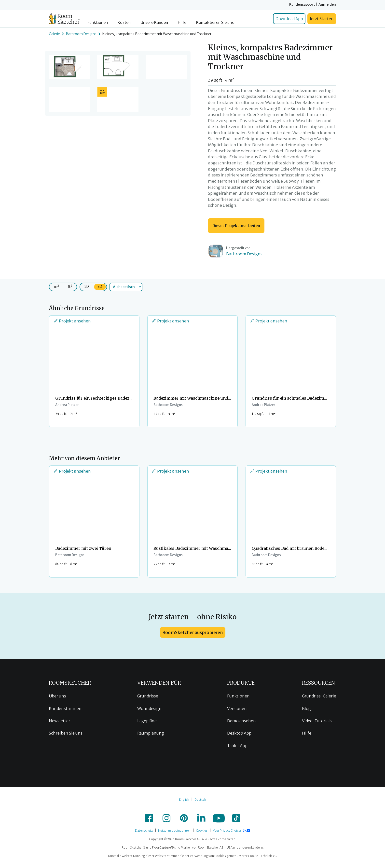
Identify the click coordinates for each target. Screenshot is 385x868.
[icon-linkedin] (201, 818)
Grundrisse (148, 696)
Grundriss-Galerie (319, 696)
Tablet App (237, 746)
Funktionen (98, 22)
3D (100, 287)
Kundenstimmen (65, 709)
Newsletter (60, 721)
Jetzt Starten (322, 19)
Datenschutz (144, 831)
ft (70, 286)
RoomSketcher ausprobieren (193, 632)
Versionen (237, 709)
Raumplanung (151, 733)
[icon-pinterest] (184, 818)
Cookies (202, 831)
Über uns (57, 696)
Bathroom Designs (81, 34)
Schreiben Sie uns (66, 733)
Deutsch (200, 800)
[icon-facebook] (149, 818)
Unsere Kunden (154, 22)
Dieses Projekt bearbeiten (236, 226)
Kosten (124, 22)
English (184, 800)
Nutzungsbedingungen (174, 831)
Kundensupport (302, 4)
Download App (289, 19)
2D (87, 287)
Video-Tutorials (317, 721)
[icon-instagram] (166, 818)
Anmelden (327, 4)
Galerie (54, 34)
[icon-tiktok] (236, 818)
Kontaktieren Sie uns (215, 22)
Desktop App (239, 733)
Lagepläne (147, 721)
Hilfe (182, 22)
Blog (306, 709)
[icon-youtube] (219, 818)
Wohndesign (149, 709)
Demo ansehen (241, 721)
